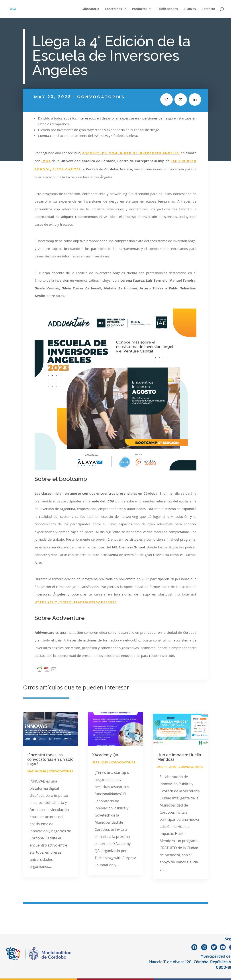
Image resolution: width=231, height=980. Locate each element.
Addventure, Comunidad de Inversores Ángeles (131, 153)
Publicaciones (168, 9)
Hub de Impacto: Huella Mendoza (179, 757)
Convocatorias (101, 97)
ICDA (46, 161)
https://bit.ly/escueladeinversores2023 (76, 602)
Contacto (208, 9)
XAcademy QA (105, 755)
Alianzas (190, 9)
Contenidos (113, 9)
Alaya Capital (67, 169)
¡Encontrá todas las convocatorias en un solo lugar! (50, 759)
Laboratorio (90, 9)
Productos (140, 9)
